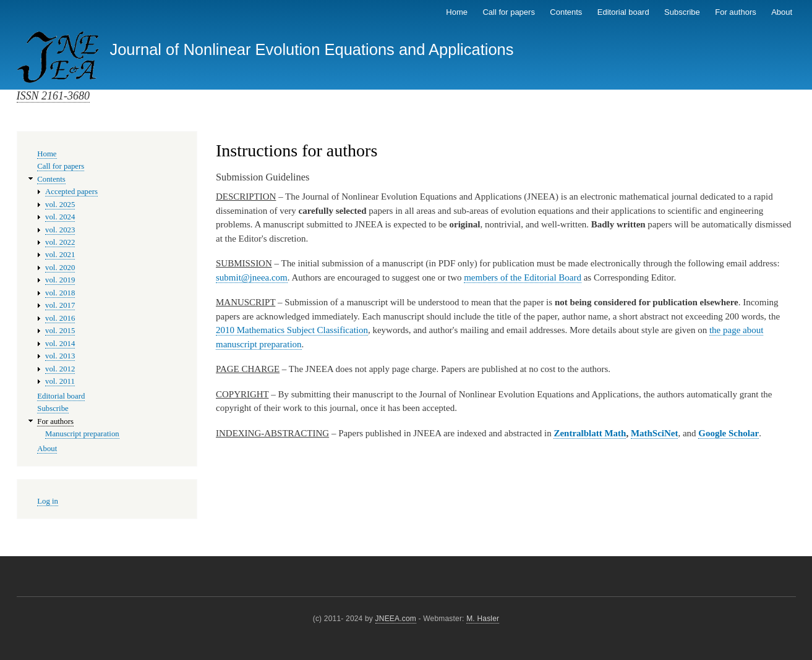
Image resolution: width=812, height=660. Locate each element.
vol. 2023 (60, 230)
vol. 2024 (60, 217)
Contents (566, 12)
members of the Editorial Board (523, 277)
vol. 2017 (60, 305)
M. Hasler (483, 619)
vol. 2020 (60, 268)
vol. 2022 (60, 242)
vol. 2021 (60, 255)
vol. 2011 (60, 381)
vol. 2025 (60, 205)
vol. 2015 (60, 331)
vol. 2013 (60, 356)
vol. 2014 (60, 344)
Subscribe (682, 12)
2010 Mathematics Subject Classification (292, 330)
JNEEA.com (396, 619)
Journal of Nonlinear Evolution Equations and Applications (311, 49)
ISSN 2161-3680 (53, 96)
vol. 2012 (60, 369)
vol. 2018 (60, 293)
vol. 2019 (60, 280)
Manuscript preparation (82, 434)
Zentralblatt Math (590, 433)
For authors (735, 12)
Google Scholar (729, 433)
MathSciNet (655, 433)
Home (457, 12)
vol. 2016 (60, 318)
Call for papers (509, 12)
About (782, 12)
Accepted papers (71, 192)
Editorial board (623, 12)
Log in (48, 501)
